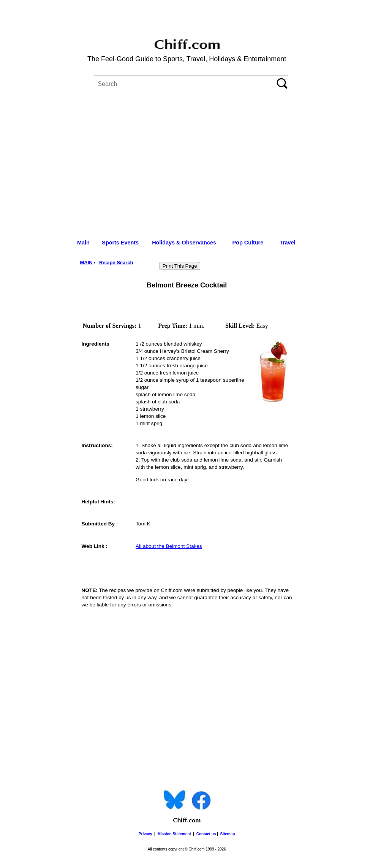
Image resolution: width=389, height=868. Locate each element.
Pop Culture (248, 243)
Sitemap (227, 834)
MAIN (86, 263)
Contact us (206, 834)
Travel (288, 243)
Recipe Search (116, 263)
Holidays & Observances (184, 243)
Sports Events (120, 243)
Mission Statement (174, 834)
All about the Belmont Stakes (169, 546)
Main (83, 243)
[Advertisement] (187, 163)
